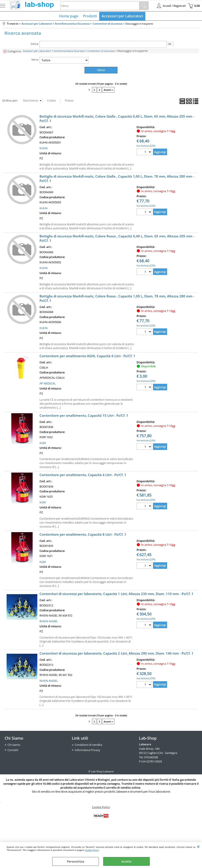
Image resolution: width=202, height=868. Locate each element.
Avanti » (108, 91)
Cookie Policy (92, 850)
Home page (69, 16)
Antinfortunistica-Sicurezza (69, 52)
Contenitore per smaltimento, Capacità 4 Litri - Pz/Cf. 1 (83, 476)
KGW (43, 444)
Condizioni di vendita (88, 746)
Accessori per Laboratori (122, 16)
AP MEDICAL (48, 384)
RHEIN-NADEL (49, 622)
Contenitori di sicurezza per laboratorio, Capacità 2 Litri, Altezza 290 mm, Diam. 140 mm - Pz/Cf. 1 (116, 654)
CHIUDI (198, 846)
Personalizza (76, 861)
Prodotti (90, 16)
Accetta (126, 861)
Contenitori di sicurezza (101, 52)
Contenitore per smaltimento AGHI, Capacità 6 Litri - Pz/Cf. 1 (87, 357)
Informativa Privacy (87, 751)
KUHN (44, 149)
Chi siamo (14, 746)
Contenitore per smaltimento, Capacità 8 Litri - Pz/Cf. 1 (83, 535)
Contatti (13, 751)
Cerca (35, 45)
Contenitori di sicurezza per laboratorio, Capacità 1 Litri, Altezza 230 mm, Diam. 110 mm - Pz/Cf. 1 (116, 595)
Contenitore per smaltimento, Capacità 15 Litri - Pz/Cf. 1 (84, 416)
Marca (35, 60)
